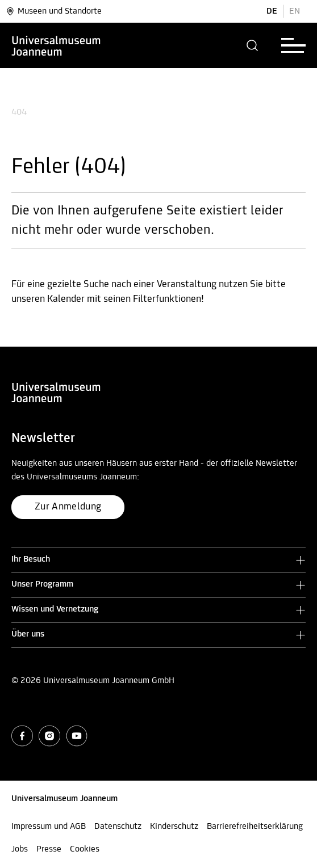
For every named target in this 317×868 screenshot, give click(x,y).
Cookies (85, 849)
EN (295, 11)
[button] (253, 45)
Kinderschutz (174, 827)
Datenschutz (118, 827)
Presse (49, 849)
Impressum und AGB (49, 827)
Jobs (20, 849)
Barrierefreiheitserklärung (255, 827)
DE (272, 11)
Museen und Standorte (54, 11)
